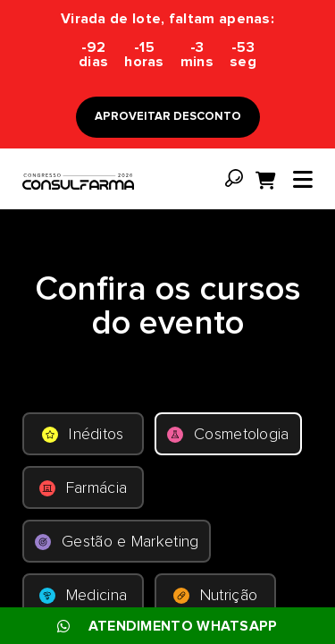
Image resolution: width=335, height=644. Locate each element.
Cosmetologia (228, 435)
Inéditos (83, 435)
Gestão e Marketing (117, 542)
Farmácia (83, 488)
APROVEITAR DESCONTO (168, 117)
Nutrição (215, 596)
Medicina (83, 596)
